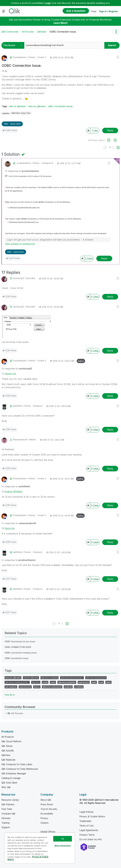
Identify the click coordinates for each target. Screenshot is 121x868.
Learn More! (61, 23)
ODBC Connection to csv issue (20, 641)
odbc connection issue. (61, 106)
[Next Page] (118, 148)
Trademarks (85, 821)
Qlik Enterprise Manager (14, 773)
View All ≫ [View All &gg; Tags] (10, 695)
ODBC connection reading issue (21, 653)
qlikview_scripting (50, 678)
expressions (25, 687)
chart (53, 682)
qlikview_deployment (96, 678)
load (101, 682)
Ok (63, 839)
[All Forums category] (6, 713)
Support (6, 827)
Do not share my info (91, 839)
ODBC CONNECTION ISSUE (18, 647)
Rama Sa (9, 528)
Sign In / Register (109, 11)
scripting (79, 687)
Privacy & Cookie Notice (92, 816)
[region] (40, 848)
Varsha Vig (10, 374)
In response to (22, 171)
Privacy (44, 818)
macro (37, 687)
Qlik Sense (7, 746)
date (94, 682)
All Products (8, 737)
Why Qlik (6, 787)
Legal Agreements (89, 830)
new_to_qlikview (37, 106)
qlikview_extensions (52, 687)
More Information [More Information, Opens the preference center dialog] (63, 846)
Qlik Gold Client (9, 783)
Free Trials (7, 809)
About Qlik (46, 800)
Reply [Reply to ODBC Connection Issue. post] (110, 130)
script (45, 682)
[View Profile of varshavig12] (18, 278)
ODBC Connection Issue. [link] (63, 32)
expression (84, 682)
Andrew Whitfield (13, 491)
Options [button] (116, 32)
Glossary (6, 818)
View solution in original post (20, 244)
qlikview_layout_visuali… (72, 678)
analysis (68, 687)
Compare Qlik (8, 814)
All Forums (28, 32)
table (108, 682)
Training (5, 823)
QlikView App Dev (21, 113)
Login (48, 3)
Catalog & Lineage (11, 778)
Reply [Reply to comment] (104, 258)
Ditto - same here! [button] (12, 124)
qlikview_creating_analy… (17, 682)
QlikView (42, 32)
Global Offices (48, 832)
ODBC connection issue (16, 658)
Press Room (47, 804)
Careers (44, 823)
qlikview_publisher (67, 682)
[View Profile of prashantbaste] (20, 57)
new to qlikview (17, 106)
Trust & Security (49, 809)
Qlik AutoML (8, 751)
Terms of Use (86, 826)
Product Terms (87, 835)
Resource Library (10, 800)
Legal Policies (86, 812)
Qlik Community (10, 32)
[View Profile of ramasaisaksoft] (20, 440)
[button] (118, 57)
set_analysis (11, 687)
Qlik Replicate (8, 760)
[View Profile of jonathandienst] (23, 163)
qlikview (36, 682)
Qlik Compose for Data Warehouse (20, 769)
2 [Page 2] (113, 147)
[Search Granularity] (14, 45)
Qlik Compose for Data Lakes (17, 764)
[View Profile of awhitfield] (17, 406)
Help (94, 11)
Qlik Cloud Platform (11, 741)
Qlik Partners (8, 804)
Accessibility (47, 814)
